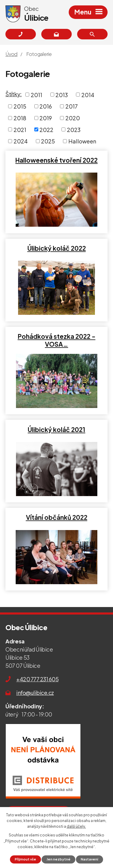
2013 (62, 95)
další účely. (76, 826)
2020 (73, 118)
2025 (48, 141)
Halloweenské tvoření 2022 (56, 160)
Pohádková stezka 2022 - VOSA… (57, 340)
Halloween (82, 141)
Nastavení (89, 859)
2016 (46, 106)
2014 (88, 95)
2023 (74, 129)
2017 (72, 106)
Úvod (11, 54)
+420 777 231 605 (37, 679)
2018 (20, 118)
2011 (36, 95)
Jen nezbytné (59, 859)
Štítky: (14, 94)
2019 (46, 118)
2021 (20, 129)
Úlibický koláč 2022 (57, 248)
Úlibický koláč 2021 (56, 430)
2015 (20, 106)
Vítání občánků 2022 (57, 517)
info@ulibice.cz (35, 693)
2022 (46, 129)
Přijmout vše (25, 859)
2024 (21, 141)
